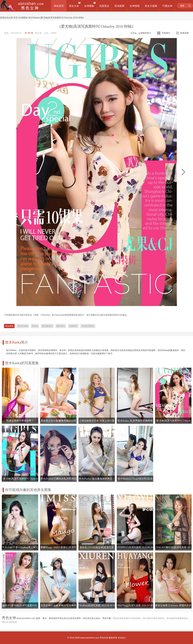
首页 (16, 18)
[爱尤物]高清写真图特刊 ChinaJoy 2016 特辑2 (62, 18)
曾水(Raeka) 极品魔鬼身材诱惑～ (97, 479)
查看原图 (182, 33)
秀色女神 (104, 638)
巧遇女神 (167, 6)
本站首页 (59, 6)
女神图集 (89, 6)
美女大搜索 (151, 6)
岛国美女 (104, 6)
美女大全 (74, 6)
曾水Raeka (34, 18)
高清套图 (119, 6)
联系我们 (122, 638)
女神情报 (135, 6)
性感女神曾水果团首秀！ (20, 421)
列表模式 (166, 33)
